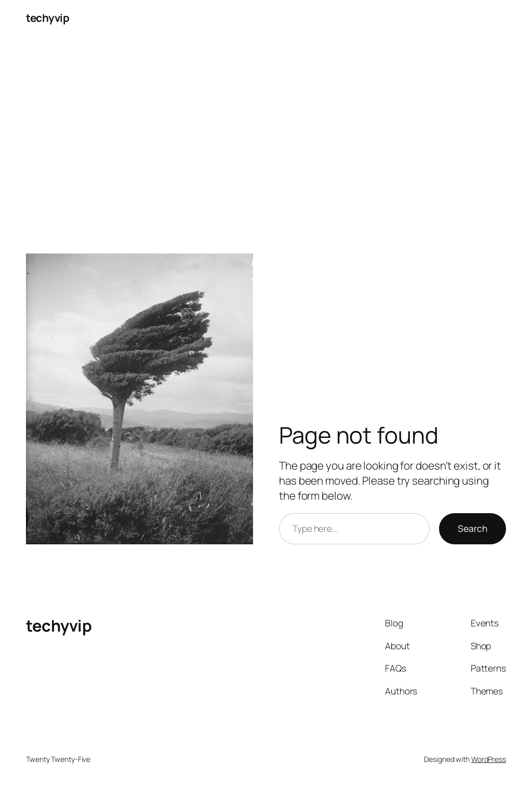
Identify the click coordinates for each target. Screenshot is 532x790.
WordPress (489, 759)
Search (473, 528)
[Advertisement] (266, 145)
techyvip (48, 18)
